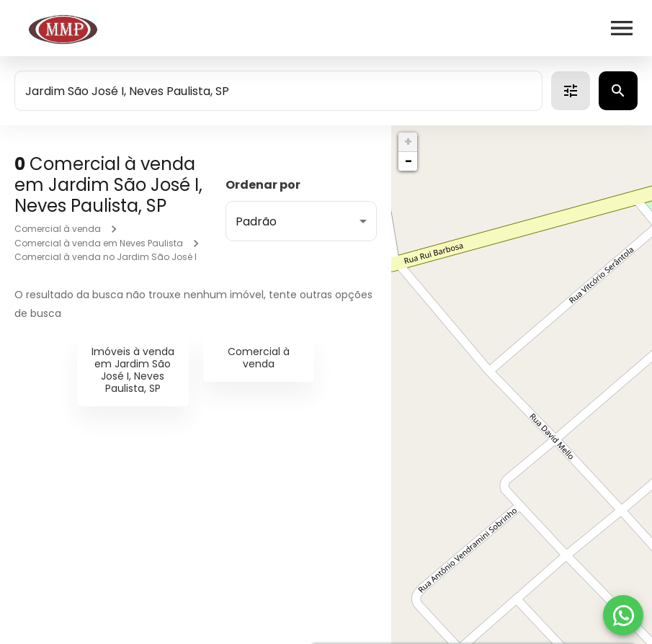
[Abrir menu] (622, 28)
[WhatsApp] (623, 615)
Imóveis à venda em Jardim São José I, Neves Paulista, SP (133, 370)
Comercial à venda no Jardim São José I (106, 257)
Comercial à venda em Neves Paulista (99, 243)
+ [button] (408, 142)
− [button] (408, 161)
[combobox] (278, 91)
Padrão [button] (256, 222)
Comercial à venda (58, 229)
